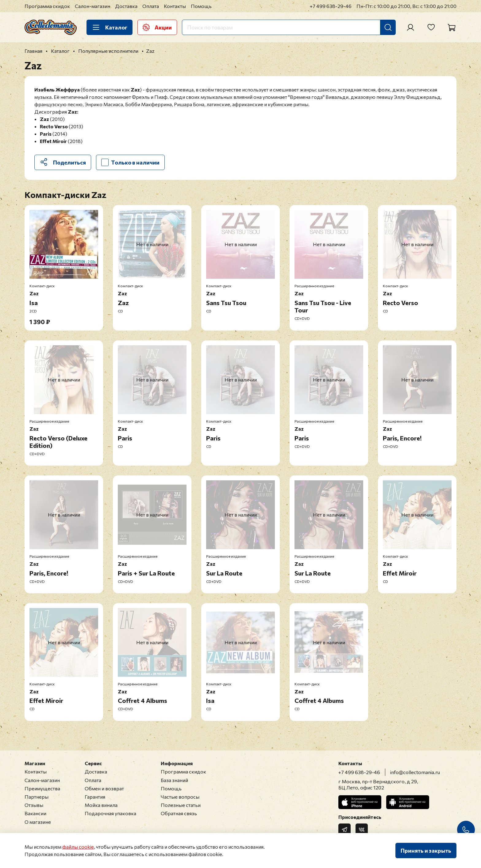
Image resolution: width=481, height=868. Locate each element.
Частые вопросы (180, 797)
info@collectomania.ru (415, 772)
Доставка (126, 6)
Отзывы (34, 805)
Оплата (151, 6)
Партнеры (37, 797)
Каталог (110, 27)
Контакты (175, 6)
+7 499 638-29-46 (331, 6)
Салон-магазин (92, 6)
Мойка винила (101, 805)
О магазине (38, 822)
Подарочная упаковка (110, 813)
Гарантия (95, 797)
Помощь (201, 6)
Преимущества (42, 788)
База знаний (174, 780)
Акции (157, 27)
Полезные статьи (181, 805)
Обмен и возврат (104, 788)
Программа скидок (47, 6)
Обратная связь (179, 813)
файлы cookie (78, 847)
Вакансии (35, 813)
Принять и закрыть (426, 851)
